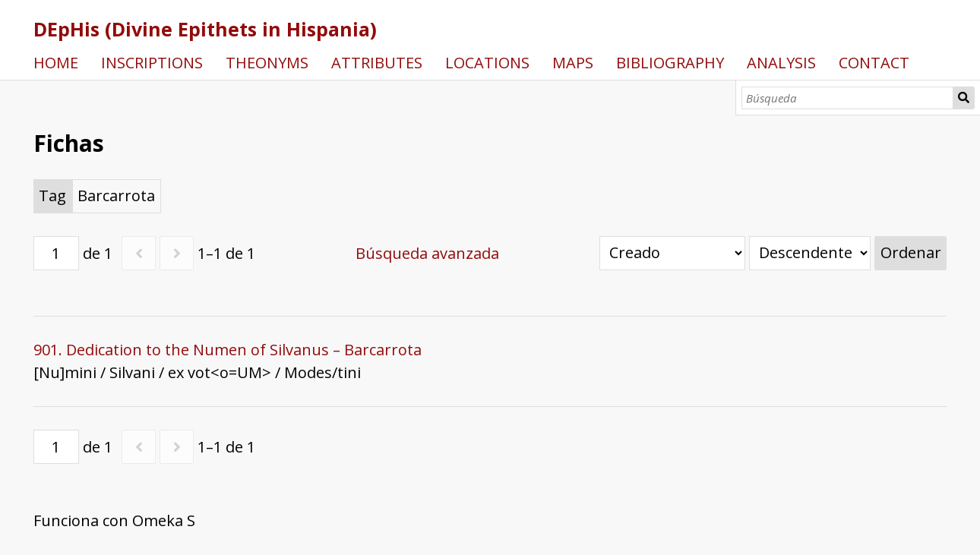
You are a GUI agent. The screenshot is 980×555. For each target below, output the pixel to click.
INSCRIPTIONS (152, 63)
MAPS (573, 63)
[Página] (56, 253)
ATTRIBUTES (377, 63)
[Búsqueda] (847, 98)
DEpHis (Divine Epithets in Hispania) (205, 29)
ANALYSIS (781, 63)
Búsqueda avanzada (427, 253)
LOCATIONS (487, 63)
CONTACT (874, 63)
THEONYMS (267, 63)
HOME (56, 63)
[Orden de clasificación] (810, 253)
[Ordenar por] (672, 253)
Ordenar (911, 252)
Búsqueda (964, 98)
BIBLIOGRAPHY (670, 63)
